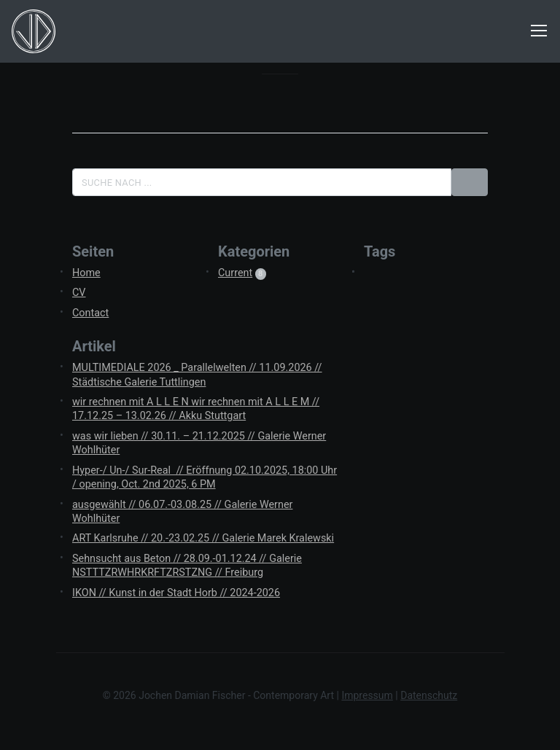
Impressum (367, 695)
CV (79, 293)
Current (235, 273)
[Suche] (262, 182)
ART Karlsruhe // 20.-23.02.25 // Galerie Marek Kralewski (203, 538)
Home (86, 273)
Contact (90, 313)
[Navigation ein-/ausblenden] (539, 31)
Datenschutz (429, 695)
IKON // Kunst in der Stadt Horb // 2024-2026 (176, 593)
